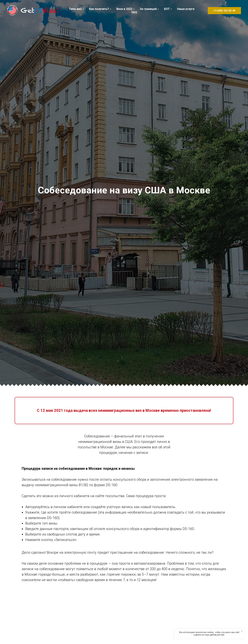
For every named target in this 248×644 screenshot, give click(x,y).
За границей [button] (148, 9)
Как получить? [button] (99, 9)
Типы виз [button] (75, 9)
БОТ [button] (167, 9)
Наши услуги (186, 9)
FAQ (134, 12)
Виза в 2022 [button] (124, 9)
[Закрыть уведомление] (242, 631)
